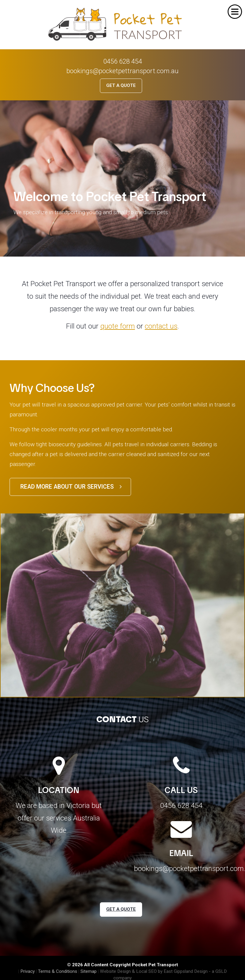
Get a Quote (121, 85)
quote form (118, 326)
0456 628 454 (123, 61)
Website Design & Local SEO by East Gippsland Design (154, 971)
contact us (161, 326)
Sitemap (89, 971)
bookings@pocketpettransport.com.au (122, 71)
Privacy (28, 971)
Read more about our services (71, 487)
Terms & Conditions (58, 971)
